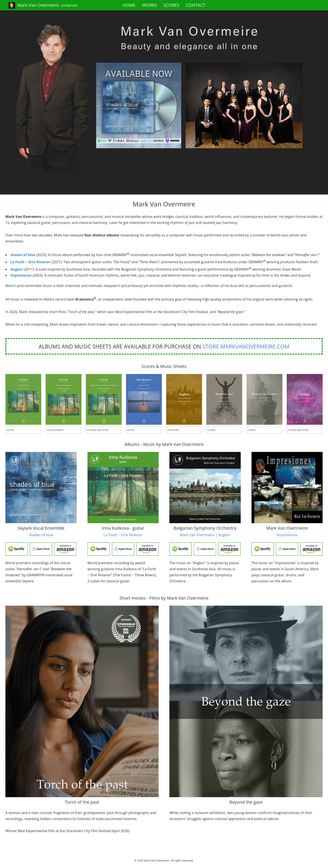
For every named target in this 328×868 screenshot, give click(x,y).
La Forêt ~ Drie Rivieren (30, 262)
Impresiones (21, 275)
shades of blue (23, 255)
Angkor (17, 269)
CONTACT (196, 5)
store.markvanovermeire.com (246, 346)
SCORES (171, 5)
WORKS (150, 5)
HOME (129, 5)
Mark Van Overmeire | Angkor (205, 535)
